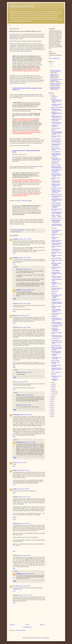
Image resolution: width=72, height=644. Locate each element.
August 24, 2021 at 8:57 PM (25, 555)
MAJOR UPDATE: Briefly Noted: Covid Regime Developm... (56, 348)
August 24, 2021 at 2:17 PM (23, 470)
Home (10, 25)
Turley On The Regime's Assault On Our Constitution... (56, 206)
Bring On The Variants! (56, 165)
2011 (51, 409)
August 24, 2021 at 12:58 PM (25, 239)
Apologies (53, 130)
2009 (51, 413)
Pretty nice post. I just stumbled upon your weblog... (55, 76)
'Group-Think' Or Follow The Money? (56, 377)
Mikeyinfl (15, 315)
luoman (38, 638)
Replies (16, 267)
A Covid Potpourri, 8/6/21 (56, 341)
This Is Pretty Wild (55, 339)
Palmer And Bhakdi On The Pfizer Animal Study (57, 323)
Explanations (54, 317)
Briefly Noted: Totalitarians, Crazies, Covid (56, 284)
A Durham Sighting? (55, 270)
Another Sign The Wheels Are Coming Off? (57, 105)
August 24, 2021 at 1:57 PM (21, 462)
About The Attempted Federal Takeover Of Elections (56, 155)
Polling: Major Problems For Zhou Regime (56, 141)
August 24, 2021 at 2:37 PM (25, 269)
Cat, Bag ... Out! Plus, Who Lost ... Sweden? (56, 216)
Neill (14, 462)
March (53, 390)
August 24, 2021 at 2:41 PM (25, 372)
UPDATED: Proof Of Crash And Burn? (55, 182)
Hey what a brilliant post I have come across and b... (56, 71)
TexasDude (15, 523)
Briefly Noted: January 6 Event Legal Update (56, 352)
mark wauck (53, 53)
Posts (51, 64)
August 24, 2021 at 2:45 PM (29, 442)
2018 (51, 400)
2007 (51, 416)
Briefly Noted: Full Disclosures (55, 126)
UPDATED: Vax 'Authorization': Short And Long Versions (56, 159)
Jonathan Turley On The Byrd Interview (56, 120)
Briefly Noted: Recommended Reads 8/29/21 (56, 113)
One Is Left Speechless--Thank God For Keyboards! (56, 231)
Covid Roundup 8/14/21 (56, 258)
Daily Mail (24, 201)
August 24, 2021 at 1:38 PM (25, 327)
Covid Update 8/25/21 (56, 152)
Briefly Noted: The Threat (56, 188)
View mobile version (27, 627)
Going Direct (54, 293)
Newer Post (12, 625)
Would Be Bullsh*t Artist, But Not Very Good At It (57, 336)
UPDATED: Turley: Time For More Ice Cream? (56, 277)
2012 (51, 407)
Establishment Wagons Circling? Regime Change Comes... (56, 221)
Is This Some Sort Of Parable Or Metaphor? (56, 123)
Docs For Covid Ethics (56, 139)
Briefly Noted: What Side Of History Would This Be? (56, 369)
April (53, 388)
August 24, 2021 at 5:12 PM (28, 290)
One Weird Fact (54, 291)
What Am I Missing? (55, 360)
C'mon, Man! (54, 228)
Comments (53, 66)
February (53, 392)
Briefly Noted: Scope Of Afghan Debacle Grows (57, 167)
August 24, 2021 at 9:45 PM (24, 586)
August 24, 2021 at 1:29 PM (23, 315)
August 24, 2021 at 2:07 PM (27, 395)
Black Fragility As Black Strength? (56, 366)
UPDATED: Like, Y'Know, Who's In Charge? (56, 241)
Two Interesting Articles (56, 203)
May (52, 386)
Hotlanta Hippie (16, 415)
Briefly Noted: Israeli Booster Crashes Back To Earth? (56, 175)
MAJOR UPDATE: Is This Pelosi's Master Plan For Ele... (56, 101)
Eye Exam (53, 374)
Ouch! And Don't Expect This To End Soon (56, 250)
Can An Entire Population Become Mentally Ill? (56, 213)
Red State (20, 51)
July (52, 383)
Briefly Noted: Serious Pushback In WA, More (57, 110)
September (54, 97)
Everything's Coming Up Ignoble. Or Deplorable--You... (57, 303)
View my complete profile (54, 58)
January (53, 394)
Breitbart (35, 166)
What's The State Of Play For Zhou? (56, 210)
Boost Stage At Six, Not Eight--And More (56, 145)
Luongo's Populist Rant (56, 372)
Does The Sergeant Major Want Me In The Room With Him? (57, 133)
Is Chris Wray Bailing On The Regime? (56, 197)
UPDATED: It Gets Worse (57, 218)
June (53, 384)
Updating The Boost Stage (57, 107)
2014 (51, 403)
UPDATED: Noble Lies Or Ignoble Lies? (57, 314)
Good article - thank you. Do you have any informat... (56, 84)
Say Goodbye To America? (55, 355)
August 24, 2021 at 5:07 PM (24, 523)
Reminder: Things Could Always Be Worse (56, 117)
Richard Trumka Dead (56, 345)
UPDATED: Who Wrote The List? (56, 137)
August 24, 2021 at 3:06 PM (25, 405)
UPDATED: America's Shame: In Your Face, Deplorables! (56, 311)
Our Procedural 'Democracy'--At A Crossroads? (55, 330)
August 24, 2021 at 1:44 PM (26, 415)
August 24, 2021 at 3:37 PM (25, 497)
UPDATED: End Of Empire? (55, 238)
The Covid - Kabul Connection (55, 163)
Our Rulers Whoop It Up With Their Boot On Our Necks (57, 320)
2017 (51, 402)
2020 (51, 396)
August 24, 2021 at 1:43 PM (22, 382)
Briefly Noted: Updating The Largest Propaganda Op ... (56, 264)
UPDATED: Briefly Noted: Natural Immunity (57, 244)
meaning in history (22, 6)
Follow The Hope (55, 147)
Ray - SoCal (16, 586)
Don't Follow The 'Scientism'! (55, 380)
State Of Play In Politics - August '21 (56, 268)
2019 (51, 398)
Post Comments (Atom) (20, 630)
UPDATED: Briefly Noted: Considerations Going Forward (57, 200)
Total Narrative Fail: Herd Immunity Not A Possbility (56, 296)
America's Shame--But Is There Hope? (56, 358)
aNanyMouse (16, 239)
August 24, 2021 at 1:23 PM (25, 304)
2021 (51, 95)
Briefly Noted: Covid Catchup (55, 363)
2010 (51, 411)
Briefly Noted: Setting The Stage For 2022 (57, 289)
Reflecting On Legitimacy (56, 194)
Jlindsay (15, 489)
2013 (51, 405)
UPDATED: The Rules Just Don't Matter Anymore (56, 185)
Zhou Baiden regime (17, 232)
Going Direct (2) (55, 287)
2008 (51, 415)
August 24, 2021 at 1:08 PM (25, 258)
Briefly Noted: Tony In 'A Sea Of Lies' (56, 300)
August (53, 98)
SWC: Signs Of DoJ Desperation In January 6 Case (57, 273)
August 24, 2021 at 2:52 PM (23, 489)
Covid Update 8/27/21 (56, 128)
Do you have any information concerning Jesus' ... (56, 80)
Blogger (47, 638)
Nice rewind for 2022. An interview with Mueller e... (55, 88)
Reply (14, 253)
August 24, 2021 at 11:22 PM (25, 595)
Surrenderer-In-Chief (17, 589)
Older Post (42, 625)
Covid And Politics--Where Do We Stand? (57, 326)
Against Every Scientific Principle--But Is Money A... (57, 225)
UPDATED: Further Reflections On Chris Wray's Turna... (56, 191)
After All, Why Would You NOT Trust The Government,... (56, 171)
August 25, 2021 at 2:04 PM (28, 574)
